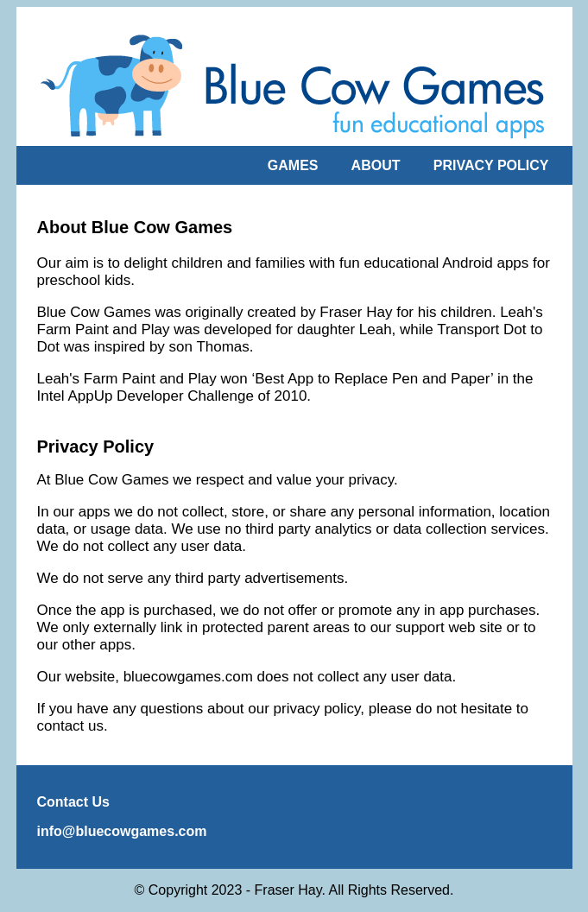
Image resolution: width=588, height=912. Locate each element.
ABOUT (376, 165)
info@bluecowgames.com (122, 831)
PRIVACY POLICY (491, 165)
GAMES (293, 165)
